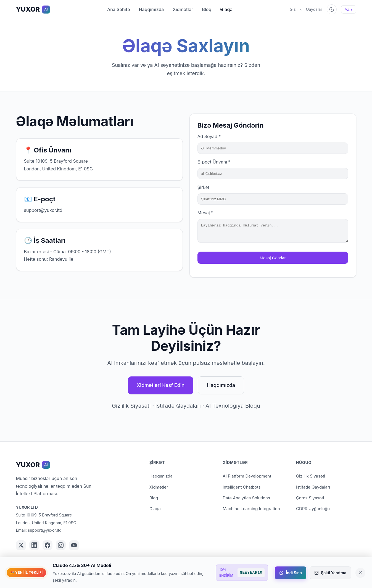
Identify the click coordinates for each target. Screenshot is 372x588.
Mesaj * (205, 213)
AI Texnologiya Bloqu (233, 406)
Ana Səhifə (119, 9)
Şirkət (203, 187)
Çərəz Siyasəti (310, 498)
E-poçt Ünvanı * (214, 162)
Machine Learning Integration (251, 509)
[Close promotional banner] (360, 573)
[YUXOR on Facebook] (48, 545)
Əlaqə (226, 9)
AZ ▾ (349, 9)
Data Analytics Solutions (246, 498)
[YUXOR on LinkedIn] (34, 545)
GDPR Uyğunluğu (313, 509)
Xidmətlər (183, 9)
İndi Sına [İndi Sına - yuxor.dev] (291, 573)
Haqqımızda (151, 9)
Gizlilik (296, 9)
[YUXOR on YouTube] (74, 545)
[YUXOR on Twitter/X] (21, 545)
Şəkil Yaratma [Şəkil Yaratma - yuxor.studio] (330, 573)
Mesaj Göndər (273, 261)
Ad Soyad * (209, 136)
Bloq (207, 9)
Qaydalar (314, 9)
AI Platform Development (247, 476)
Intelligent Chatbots (242, 487)
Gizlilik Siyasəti (131, 406)
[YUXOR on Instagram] (61, 545)
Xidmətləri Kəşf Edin (161, 385)
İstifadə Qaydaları (178, 406)
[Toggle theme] (332, 9)
